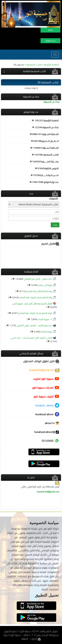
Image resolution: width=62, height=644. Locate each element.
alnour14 (52, 423)
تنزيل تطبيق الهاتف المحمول (41, 361)
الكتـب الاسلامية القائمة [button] (34, 71)
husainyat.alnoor (44, 414)
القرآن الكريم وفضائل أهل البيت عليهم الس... (32, 304)
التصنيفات (53, 199)
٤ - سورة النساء (45, 319)
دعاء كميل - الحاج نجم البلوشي (38, 279)
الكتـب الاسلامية (34, 65)
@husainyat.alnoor (47, 432)
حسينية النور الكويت (43, 379)
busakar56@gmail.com (44, 370)
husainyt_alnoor (44, 405)
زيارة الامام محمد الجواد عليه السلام (36, 297)
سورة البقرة (46, 332)
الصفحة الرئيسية (51, 65)
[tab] (31, 71)
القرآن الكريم (50, 244)
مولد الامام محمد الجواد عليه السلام (35, 313)
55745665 (48, 441)
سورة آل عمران (45, 285)
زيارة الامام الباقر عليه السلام (39, 291)
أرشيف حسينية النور (44, 397)
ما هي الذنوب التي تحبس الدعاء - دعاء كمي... (31, 338)
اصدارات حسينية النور (43, 388)
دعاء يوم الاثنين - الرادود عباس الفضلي (34, 325)
